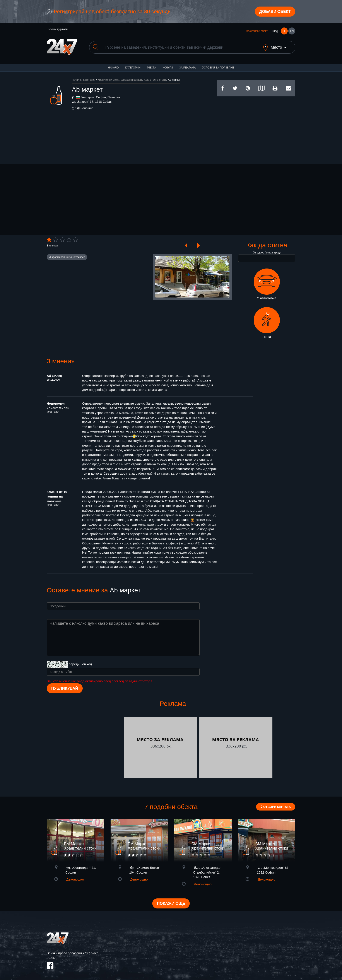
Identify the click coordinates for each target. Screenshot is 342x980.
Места (151, 68)
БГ (284, 31)
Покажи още (171, 903)
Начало (113, 68)
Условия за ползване (218, 68)
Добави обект (275, 12)
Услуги (168, 68)
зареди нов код (80, 664)
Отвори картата (276, 807)
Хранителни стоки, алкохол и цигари (120, 80)
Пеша (267, 323)
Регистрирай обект (256, 31)
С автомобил (267, 284)
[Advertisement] (256, 127)
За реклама (187, 68)
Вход (275, 31)
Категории (133, 68)
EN (292, 31)
